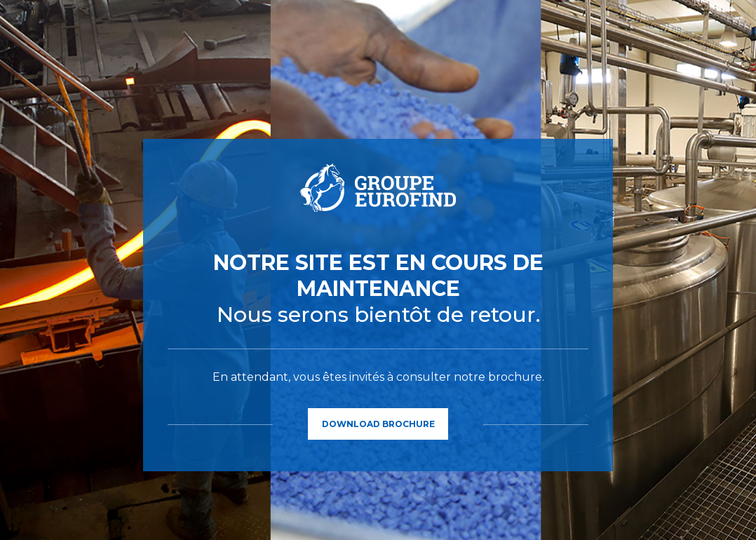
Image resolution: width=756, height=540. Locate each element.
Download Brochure (378, 424)
